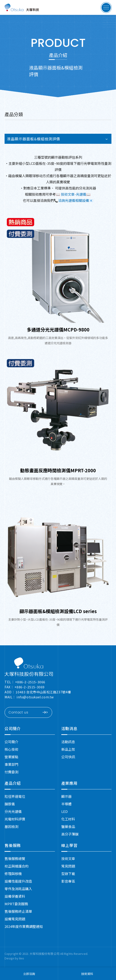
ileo (22, 958)
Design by (12, 958)
